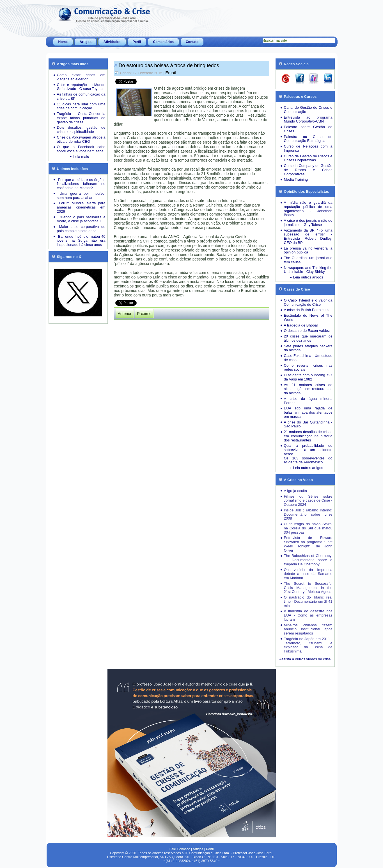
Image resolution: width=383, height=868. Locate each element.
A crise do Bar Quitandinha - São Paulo (308, 424)
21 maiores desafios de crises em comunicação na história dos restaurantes (308, 436)
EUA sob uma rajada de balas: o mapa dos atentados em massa (308, 412)
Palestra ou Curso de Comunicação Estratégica (308, 139)
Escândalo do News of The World (308, 318)
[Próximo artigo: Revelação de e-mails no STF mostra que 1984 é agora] (144, 314)
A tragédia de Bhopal (301, 325)
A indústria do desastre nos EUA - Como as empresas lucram (308, 615)
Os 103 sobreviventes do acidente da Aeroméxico (308, 460)
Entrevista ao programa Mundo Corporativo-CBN (308, 119)
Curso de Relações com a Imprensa (308, 148)
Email (171, 73)
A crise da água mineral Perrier (308, 401)
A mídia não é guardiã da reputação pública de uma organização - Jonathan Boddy (308, 209)
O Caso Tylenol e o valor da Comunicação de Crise (308, 302)
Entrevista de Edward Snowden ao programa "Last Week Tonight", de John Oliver (308, 544)
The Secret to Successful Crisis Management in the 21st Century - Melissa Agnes (308, 588)
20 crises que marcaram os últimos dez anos (308, 338)
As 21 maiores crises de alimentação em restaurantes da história (308, 389)
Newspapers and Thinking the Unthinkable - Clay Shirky (308, 270)
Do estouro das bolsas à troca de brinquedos (169, 65)
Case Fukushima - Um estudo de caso (308, 358)
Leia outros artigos (308, 277)
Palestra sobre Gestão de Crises (308, 129)
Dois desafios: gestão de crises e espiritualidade (81, 130)
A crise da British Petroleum (306, 310)
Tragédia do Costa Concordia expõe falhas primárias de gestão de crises (81, 118)
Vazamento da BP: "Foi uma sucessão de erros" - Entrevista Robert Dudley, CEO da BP (308, 236)
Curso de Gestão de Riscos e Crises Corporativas (308, 158)
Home (63, 42)
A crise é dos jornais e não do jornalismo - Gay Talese (308, 223)
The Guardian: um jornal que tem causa (308, 260)
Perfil (137, 42)
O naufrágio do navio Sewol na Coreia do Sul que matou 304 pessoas (308, 528)
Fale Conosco (180, 849)
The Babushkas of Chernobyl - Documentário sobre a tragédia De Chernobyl (308, 560)
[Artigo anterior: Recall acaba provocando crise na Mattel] (125, 314)
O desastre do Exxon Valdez (307, 331)
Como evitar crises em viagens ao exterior (81, 77)
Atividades (112, 42)
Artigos (86, 42)
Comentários (163, 42)
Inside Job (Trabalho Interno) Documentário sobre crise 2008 (308, 514)
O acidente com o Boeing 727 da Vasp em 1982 (308, 377)
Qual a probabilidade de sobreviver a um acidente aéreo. (308, 450)
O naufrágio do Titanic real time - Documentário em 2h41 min (308, 601)
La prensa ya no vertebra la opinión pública (308, 250)
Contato (192, 42)
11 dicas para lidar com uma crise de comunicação (81, 106)
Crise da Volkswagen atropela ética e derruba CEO (81, 139)
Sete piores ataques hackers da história (308, 348)
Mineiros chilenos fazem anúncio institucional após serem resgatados (308, 629)
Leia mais (81, 157)
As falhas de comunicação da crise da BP (81, 96)
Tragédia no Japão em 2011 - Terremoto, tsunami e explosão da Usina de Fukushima (308, 645)
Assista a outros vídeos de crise (305, 659)
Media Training (296, 179)
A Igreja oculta (295, 491)
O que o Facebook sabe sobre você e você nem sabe (81, 149)
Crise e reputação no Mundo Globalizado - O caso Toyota (81, 87)
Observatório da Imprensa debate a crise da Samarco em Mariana (308, 574)
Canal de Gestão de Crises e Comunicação (308, 110)
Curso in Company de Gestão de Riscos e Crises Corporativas (308, 170)
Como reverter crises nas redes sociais (308, 368)
